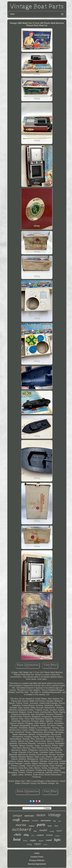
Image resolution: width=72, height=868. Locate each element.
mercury (29, 816)
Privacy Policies (37, 860)
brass (25, 841)
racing (29, 844)
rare (33, 835)
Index (37, 853)
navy (60, 821)
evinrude (57, 836)
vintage (54, 815)
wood (49, 840)
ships (35, 831)
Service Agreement (37, 864)
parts (41, 825)
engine (33, 840)
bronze (49, 835)
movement (46, 820)
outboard (22, 830)
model (43, 830)
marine (21, 825)
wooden (35, 821)
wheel (45, 844)
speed (59, 831)
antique (18, 815)
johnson (26, 821)
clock (56, 826)
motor (41, 815)
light (57, 840)
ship (26, 835)
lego (54, 821)
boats (50, 826)
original (32, 826)
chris (18, 834)
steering (52, 831)
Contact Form (37, 857)
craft (16, 820)
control (40, 835)
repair (38, 844)
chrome (41, 841)
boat (17, 839)
